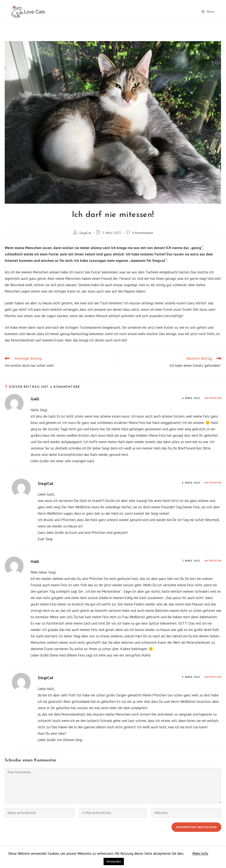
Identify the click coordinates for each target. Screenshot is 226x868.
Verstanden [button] (114, 862)
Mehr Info (200, 853)
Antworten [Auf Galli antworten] (213, 398)
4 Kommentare (143, 233)
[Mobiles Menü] (208, 12)
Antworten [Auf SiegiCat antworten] (213, 483)
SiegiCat (85, 233)
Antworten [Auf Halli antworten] (213, 561)
